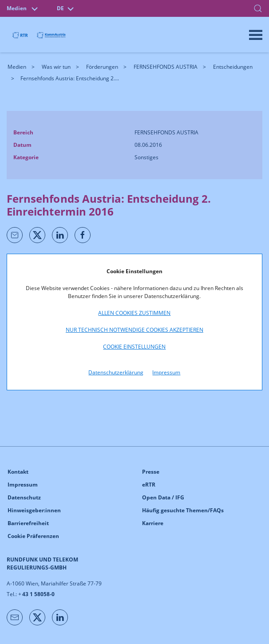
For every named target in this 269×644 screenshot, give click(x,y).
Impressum (166, 372)
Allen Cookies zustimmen (134, 313)
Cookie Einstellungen (134, 347)
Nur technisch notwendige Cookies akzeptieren (134, 330)
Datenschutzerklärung (116, 372)
